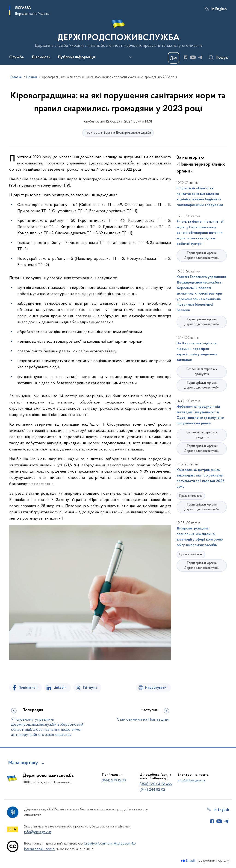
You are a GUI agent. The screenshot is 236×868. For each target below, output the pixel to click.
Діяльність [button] (41, 57)
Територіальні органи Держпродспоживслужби (118, 133)
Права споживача (191, 496)
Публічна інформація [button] (77, 57)
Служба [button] (16, 57)
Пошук (222, 58)
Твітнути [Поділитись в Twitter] (90, 688)
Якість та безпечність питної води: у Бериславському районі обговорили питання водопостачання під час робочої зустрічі (200, 233)
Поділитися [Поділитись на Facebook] (28, 688)
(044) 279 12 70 (114, 780)
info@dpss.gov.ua (191, 780)
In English (219, 9)
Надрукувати (156, 688)
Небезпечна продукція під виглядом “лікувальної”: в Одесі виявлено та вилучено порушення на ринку (200, 415)
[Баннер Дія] (174, 58)
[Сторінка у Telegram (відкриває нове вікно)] (200, 57)
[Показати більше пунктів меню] (130, 57)
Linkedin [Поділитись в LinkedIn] (60, 688)
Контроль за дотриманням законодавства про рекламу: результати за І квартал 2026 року (201, 478)
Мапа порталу (23, 763)
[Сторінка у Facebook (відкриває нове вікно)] (186, 57)
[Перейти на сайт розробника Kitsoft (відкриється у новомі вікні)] (189, 861)
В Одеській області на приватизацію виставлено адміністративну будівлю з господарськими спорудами (200, 197)
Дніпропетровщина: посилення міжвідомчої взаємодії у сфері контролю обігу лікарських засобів (200, 537)
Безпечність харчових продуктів (202, 372)
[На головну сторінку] (118, 32)
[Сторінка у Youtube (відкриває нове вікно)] (193, 57)
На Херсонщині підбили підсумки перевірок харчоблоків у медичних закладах (197, 352)
